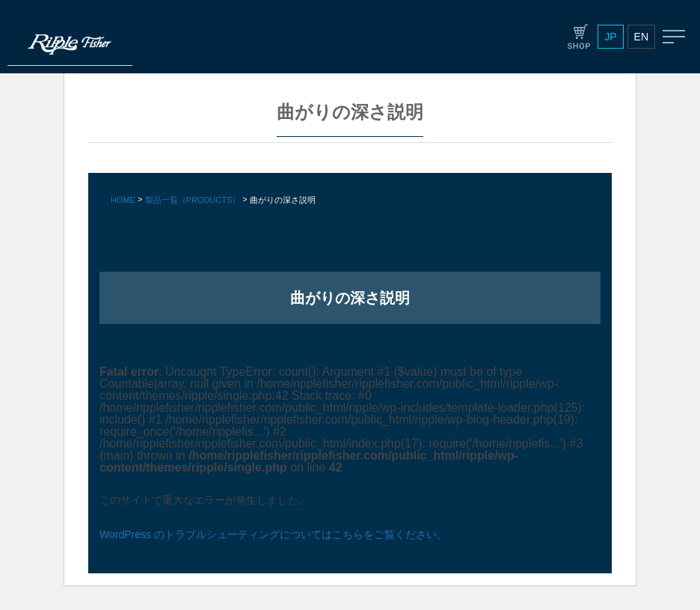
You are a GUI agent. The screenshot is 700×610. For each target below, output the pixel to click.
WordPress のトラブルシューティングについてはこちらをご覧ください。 (273, 534)
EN (641, 37)
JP (610, 37)
